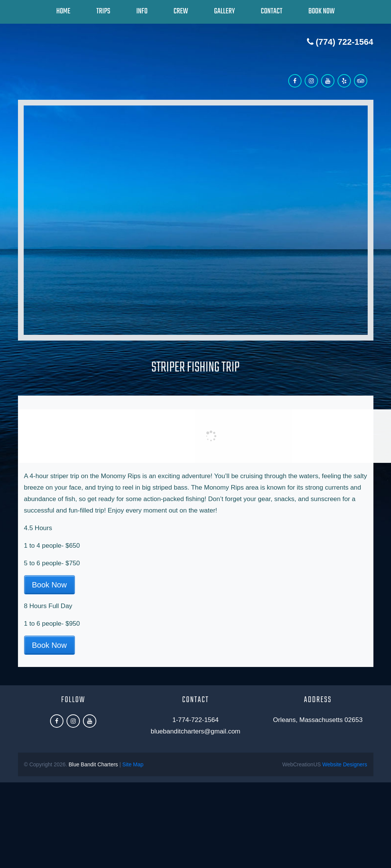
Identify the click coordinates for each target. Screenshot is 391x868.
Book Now (322, 11)
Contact (271, 11)
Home (63, 11)
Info (142, 11)
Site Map (133, 764)
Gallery (224, 11)
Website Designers (345, 764)
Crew (181, 11)
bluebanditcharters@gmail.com (195, 731)
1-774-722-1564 (195, 720)
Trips (103, 11)
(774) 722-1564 (340, 42)
